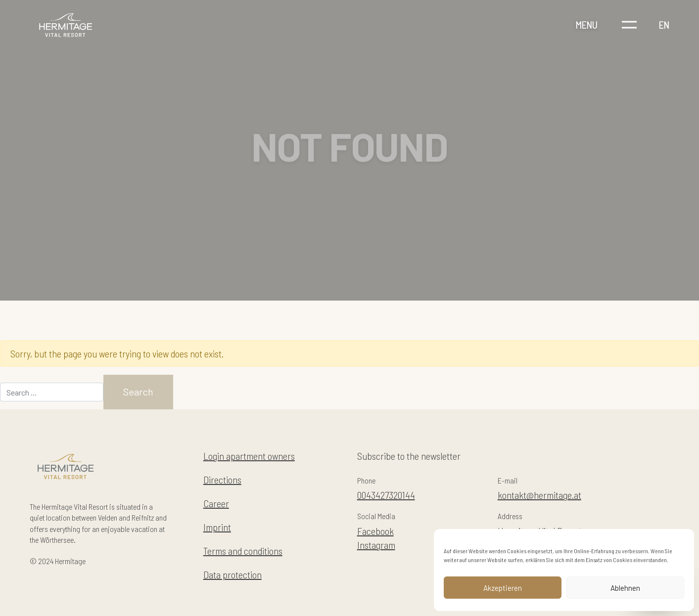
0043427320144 (386, 495)
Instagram (376, 545)
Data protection (233, 574)
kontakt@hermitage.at (539, 495)
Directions (222, 480)
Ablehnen (625, 588)
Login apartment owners (249, 456)
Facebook (375, 531)
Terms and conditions (243, 551)
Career (216, 503)
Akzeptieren (503, 588)
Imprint (217, 527)
